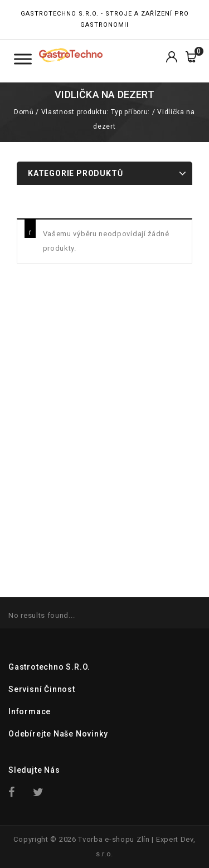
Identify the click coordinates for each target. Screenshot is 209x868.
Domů (24, 112)
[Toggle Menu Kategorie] (23, 59)
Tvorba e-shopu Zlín (114, 839)
